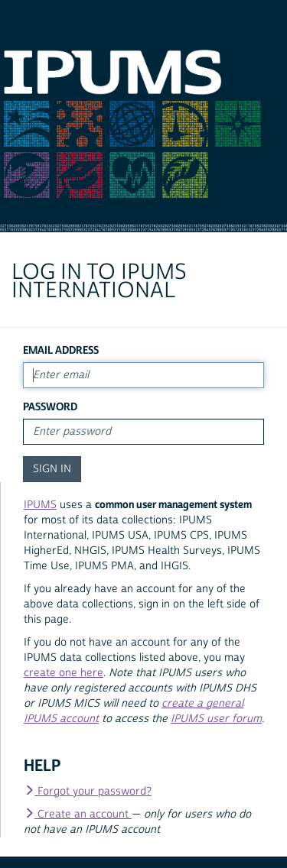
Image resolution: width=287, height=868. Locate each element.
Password (50, 407)
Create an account (78, 815)
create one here (64, 673)
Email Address (61, 350)
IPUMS (40, 505)
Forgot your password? (88, 792)
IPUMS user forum (216, 719)
